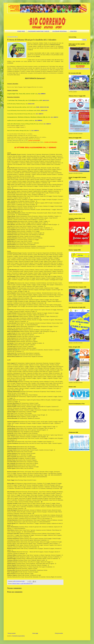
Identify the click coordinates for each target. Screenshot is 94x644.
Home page (35, 633)
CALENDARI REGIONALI (60, 31)
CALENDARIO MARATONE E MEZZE (39, 31)
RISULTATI (46, 100)
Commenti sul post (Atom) (18, 636)
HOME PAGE (21, 31)
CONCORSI (73, 31)
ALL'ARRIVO (54, 117)
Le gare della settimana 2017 (26, 584)
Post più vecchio (59, 633)
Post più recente (12, 633)
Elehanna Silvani (16, 584)
